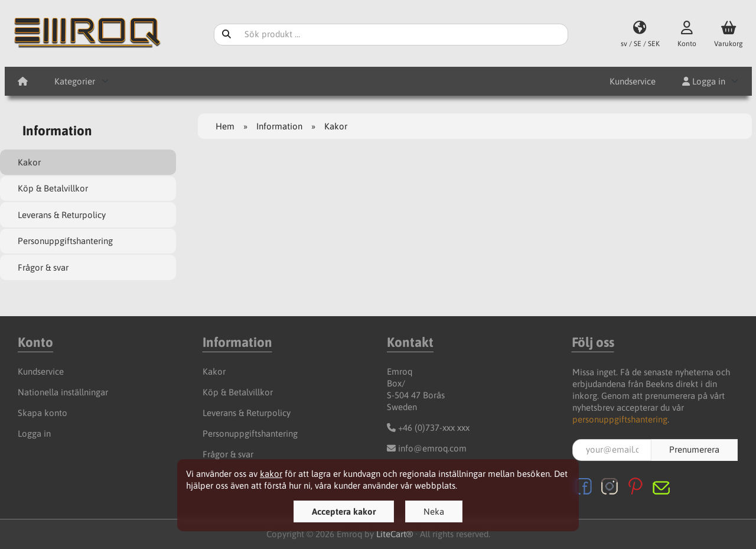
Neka (434, 511)
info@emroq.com (432, 448)
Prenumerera (694, 449)
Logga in (704, 81)
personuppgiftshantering (620, 419)
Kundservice (633, 81)
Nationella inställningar (63, 392)
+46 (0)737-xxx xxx (434, 428)
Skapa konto (43, 413)
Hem (225, 126)
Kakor (29, 162)
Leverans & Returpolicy (62, 215)
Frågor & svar (43, 267)
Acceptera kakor (344, 511)
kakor (271, 474)
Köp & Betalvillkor (53, 188)
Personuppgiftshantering (65, 241)
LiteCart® (395, 534)
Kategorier (75, 81)
